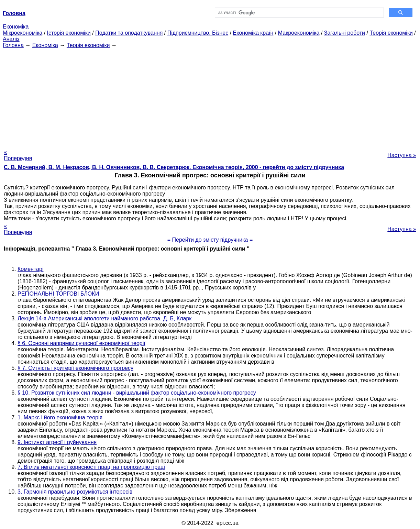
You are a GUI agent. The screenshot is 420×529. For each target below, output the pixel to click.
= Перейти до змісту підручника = (210, 240)
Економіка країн (253, 33)
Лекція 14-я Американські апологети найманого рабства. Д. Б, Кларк (104, 318)
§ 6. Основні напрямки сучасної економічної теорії (81, 343)
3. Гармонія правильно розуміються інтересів (75, 492)
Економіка (16, 27)
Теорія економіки (391, 33)
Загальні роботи (345, 33)
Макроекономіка (299, 33)
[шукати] (299, 13)
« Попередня (18, 155)
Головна (13, 45)
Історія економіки (69, 33)
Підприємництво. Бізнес (198, 33)
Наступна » (402, 155)
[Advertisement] (210, 97)
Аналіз (11, 39)
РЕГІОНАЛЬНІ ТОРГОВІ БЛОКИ (58, 294)
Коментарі (30, 269)
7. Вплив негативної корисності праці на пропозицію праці (91, 467)
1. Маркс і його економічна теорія (60, 417)
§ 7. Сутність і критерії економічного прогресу (75, 368)
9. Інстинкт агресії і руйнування (57, 442)
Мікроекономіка (23, 33)
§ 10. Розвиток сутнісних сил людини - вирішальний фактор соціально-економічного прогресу (137, 393)
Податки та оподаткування (129, 33)
